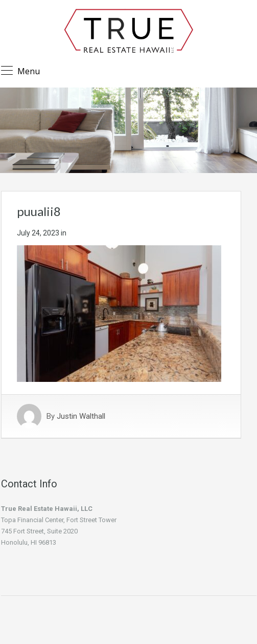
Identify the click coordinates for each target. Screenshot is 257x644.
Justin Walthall (81, 416)
